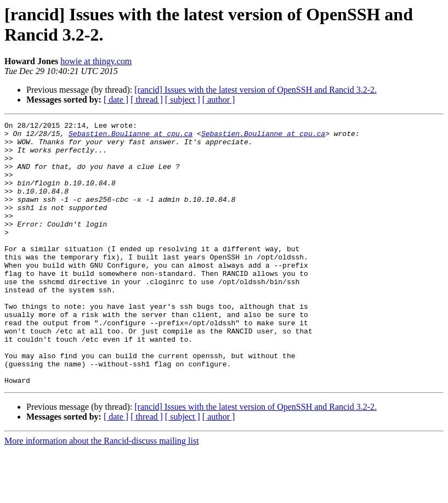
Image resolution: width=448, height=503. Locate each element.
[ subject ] (183, 100)
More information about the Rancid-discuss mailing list (102, 493)
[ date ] (116, 100)
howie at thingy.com (96, 61)
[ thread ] (147, 100)
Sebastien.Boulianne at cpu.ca (131, 137)
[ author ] (219, 100)
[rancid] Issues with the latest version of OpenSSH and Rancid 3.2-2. (256, 90)
